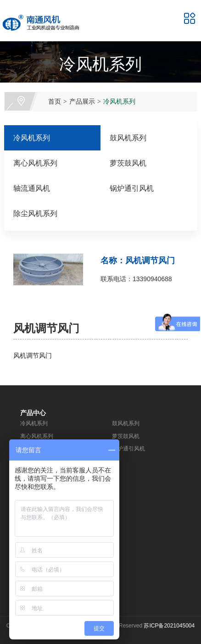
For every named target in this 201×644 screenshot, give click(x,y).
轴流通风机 (32, 188)
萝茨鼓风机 (128, 163)
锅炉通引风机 (132, 188)
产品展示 (82, 101)
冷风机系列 (119, 101)
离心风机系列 (35, 163)
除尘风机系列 (35, 214)
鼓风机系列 (128, 138)
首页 (55, 101)
